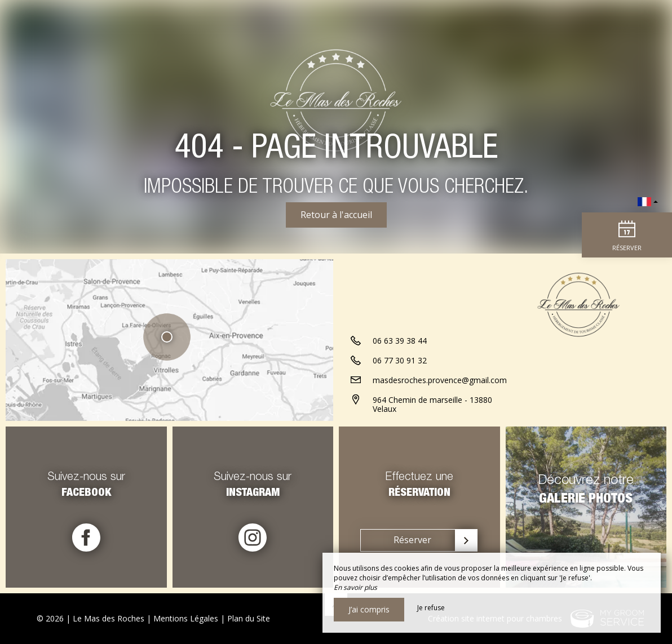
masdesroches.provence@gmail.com (440, 380)
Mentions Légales (186, 618)
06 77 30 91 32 (400, 360)
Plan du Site (249, 618)
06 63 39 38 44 (400, 341)
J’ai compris (369, 609)
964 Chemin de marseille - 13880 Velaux (432, 405)
